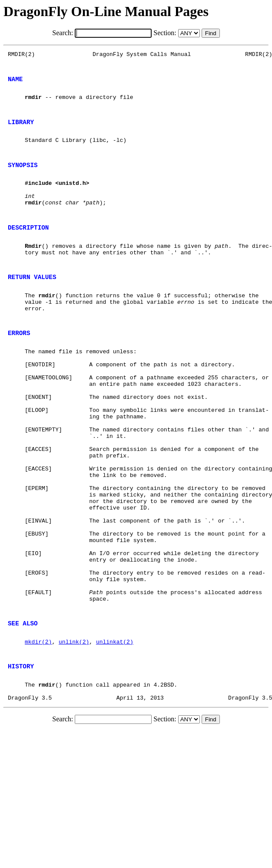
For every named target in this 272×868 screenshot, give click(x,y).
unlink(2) (74, 736)
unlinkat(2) (115, 736)
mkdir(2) (38, 736)
